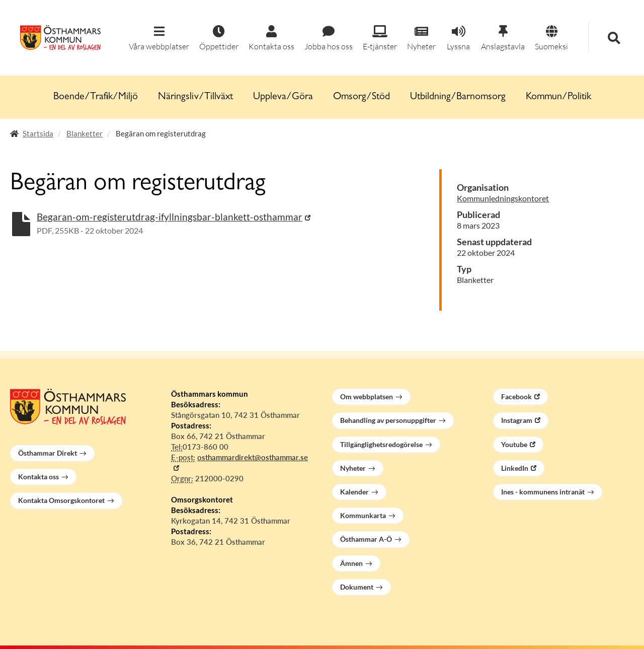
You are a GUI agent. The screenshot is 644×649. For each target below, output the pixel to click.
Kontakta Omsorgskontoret (61, 500)
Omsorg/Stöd (361, 97)
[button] (159, 39)
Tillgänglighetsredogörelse (381, 444)
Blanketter (85, 133)
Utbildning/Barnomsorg (458, 97)
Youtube (514, 444)
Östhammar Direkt (48, 453)
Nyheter (353, 468)
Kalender (354, 492)
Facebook (516, 396)
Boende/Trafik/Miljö (96, 97)
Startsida (38, 133)
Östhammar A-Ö (366, 539)
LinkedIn (515, 468)
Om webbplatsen (367, 396)
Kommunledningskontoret (503, 198)
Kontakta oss (38, 477)
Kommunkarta (363, 515)
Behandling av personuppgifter (388, 420)
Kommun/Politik (558, 97)
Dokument (357, 587)
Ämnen (351, 563)
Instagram (517, 420)
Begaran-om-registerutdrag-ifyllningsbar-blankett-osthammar (170, 217)
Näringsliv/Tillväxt (195, 97)
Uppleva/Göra (283, 97)
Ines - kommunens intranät (543, 492)
